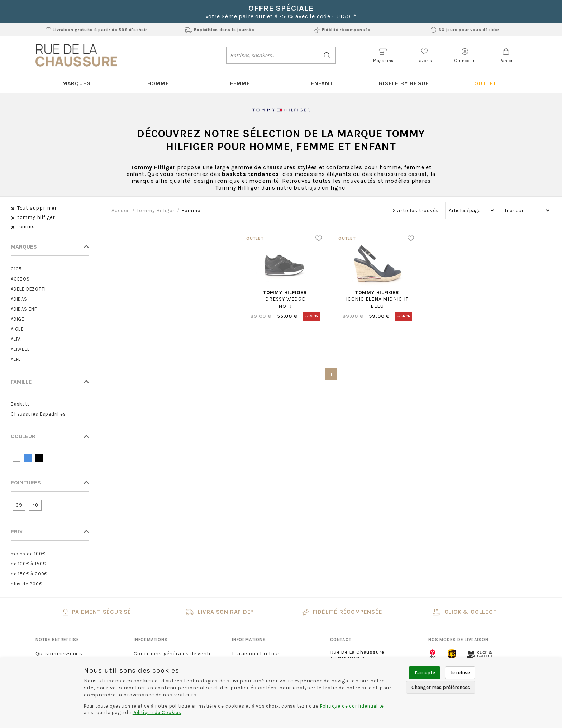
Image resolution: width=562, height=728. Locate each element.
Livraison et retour (256, 654)
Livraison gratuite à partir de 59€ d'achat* (97, 30)
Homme (158, 83)
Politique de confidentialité (352, 706)
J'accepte (425, 673)
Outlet (485, 83)
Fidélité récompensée (342, 30)
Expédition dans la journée (220, 30)
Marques (77, 83)
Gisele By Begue (404, 83)
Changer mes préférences (441, 687)
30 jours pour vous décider (465, 30)
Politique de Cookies (157, 712)
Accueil (121, 210)
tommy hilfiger (156, 210)
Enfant (322, 83)
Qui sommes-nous (59, 654)
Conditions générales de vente (173, 654)
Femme (240, 83)
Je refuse (460, 673)
